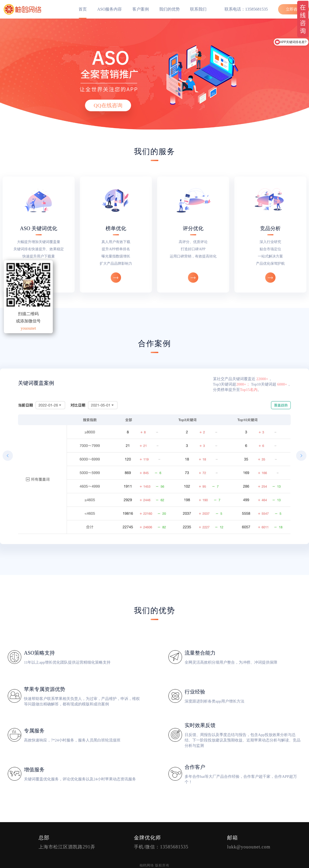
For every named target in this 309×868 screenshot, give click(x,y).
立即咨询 (294, 9)
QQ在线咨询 (108, 105)
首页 (83, 9)
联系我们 (198, 9)
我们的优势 (169, 9)
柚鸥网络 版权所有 (154, 865)
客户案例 (141, 9)
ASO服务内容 (109, 9)
